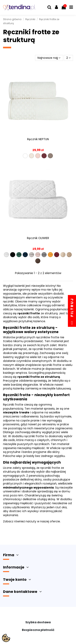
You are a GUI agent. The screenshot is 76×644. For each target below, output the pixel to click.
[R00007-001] (25, 156)
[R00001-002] (13, 255)
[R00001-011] (69, 255)
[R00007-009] (44, 156)
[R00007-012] (50, 156)
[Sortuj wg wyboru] (49, 58)
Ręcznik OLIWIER (38, 238)
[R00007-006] (38, 156)
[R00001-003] (19, 255)
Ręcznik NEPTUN (38, 139)
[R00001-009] (57, 255)
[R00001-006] (38, 255)
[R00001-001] (6, 255)
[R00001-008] (50, 255)
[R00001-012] (38, 261)
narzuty (31, 521)
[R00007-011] (32, 156)
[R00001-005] (32, 255)
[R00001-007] (44, 255)
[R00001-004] (25, 255)
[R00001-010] (63, 255)
